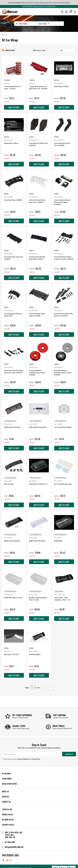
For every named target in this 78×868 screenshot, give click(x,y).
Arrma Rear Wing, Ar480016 (14, 197)
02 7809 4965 (8, 842)
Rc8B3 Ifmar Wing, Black (14, 538)
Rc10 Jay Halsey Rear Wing (64, 481)
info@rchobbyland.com (13, 847)
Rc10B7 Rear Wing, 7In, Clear (14, 594)
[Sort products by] (67, 50)
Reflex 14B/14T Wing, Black (39, 424)
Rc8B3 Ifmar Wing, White (39, 538)
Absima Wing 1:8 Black (14, 140)
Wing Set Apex (14, 481)
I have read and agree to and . (21, 759)
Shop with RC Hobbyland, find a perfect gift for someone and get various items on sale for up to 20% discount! (39, 3)
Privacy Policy (36, 759)
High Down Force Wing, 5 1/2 (39, 481)
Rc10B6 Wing (64, 538)
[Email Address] (32, 754)
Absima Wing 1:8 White (64, 83)
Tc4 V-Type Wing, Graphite (64, 424)
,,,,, (33, 688)
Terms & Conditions (23, 759)
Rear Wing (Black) (39, 651)
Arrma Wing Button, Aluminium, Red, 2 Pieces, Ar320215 (39, 369)
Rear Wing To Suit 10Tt (14, 651)
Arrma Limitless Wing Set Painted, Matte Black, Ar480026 (64, 199)
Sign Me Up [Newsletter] (69, 754)
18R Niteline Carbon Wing (14, 424)
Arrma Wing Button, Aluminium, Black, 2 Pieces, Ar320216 (64, 369)
